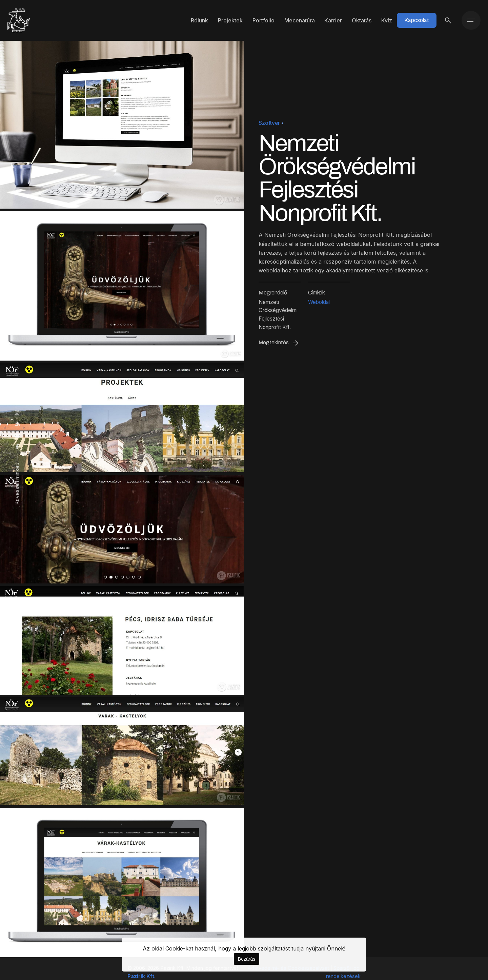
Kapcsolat (417, 20)
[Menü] (471, 20)
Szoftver (269, 123)
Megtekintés (279, 343)
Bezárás (247, 959)
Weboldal (319, 302)
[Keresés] (448, 20)
